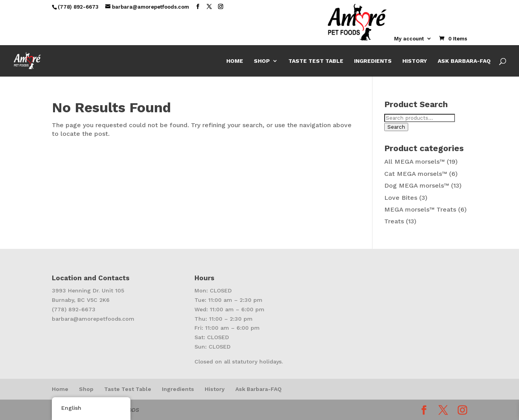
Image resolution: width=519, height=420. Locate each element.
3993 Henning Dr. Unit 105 (88, 290)
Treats (394, 221)
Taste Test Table (316, 61)
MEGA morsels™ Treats (420, 209)
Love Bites (401, 198)
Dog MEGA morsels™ (417, 185)
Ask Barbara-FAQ (464, 61)
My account (409, 39)
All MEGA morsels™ (414, 162)
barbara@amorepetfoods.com (93, 319)
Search (396, 127)
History (415, 61)
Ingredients (373, 61)
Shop (262, 61)
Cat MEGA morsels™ (416, 174)
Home (235, 61)
